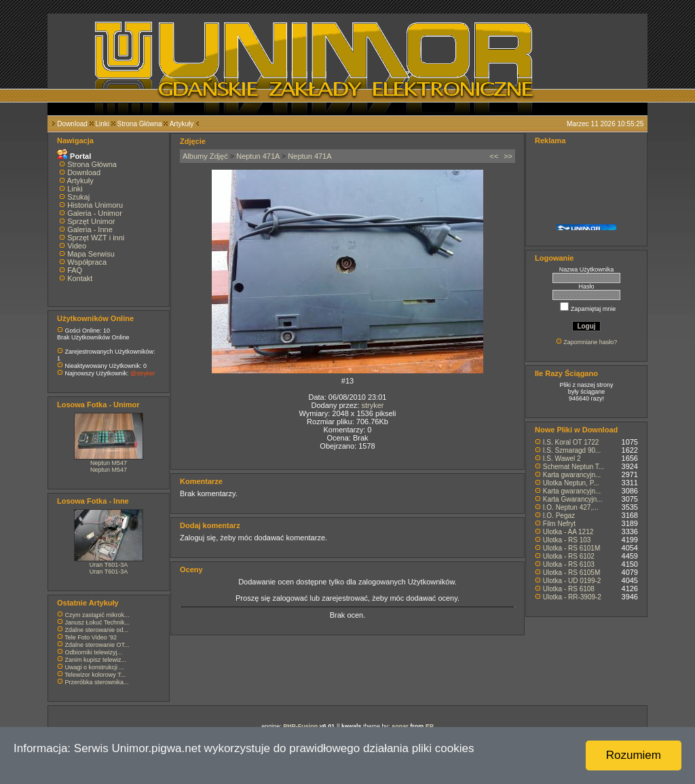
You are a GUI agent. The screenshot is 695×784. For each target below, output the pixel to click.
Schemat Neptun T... (574, 467)
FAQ (75, 270)
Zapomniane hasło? (590, 342)
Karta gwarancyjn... (572, 475)
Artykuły (182, 124)
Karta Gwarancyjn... (573, 499)
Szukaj (78, 197)
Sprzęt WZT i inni (96, 238)
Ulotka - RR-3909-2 (572, 597)
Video (77, 246)
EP (430, 726)
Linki (102, 124)
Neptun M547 (109, 463)
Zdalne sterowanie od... (97, 630)
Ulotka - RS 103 (567, 540)
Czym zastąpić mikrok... (97, 615)
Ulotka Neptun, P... (571, 483)
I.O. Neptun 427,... (571, 507)
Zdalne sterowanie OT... (97, 645)
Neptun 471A (258, 156)
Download (72, 124)
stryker (372, 405)
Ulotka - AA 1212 (568, 532)
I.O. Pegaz (559, 516)
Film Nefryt (559, 524)
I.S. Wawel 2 (562, 459)
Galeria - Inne (90, 229)
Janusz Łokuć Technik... (97, 622)
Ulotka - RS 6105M (571, 573)
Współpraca (87, 262)
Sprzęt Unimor (91, 221)
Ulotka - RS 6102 (569, 556)
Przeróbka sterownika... (97, 682)
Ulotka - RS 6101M (571, 548)
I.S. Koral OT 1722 (571, 442)
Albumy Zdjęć (205, 156)
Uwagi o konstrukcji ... (95, 667)
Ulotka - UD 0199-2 (572, 581)
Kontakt (80, 278)
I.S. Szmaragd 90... (572, 450)
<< (494, 156)
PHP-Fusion (300, 726)
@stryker (143, 373)
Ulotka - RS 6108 (569, 589)
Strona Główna (140, 124)
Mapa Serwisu (91, 254)
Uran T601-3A (109, 565)
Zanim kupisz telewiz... (96, 660)
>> (508, 156)
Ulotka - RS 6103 (569, 564)
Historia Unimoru (95, 205)
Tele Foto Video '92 (91, 637)
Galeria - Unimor (95, 213)
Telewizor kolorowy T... (95, 675)
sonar (400, 726)
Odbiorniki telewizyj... (94, 652)
